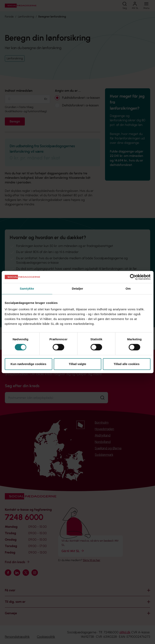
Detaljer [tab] (78, 289)
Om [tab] (128, 289)
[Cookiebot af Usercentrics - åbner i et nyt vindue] (133, 277)
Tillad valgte (77, 364)
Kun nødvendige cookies (28, 364)
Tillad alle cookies (127, 364)
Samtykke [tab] (27, 289)
